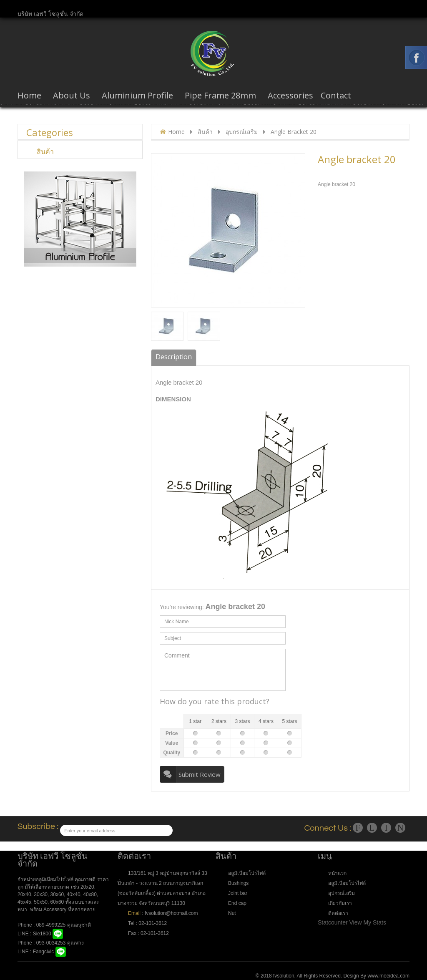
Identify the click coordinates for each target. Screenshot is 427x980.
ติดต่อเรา (338, 913)
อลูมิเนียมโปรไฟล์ (247, 873)
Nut (232, 913)
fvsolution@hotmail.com (171, 913)
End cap (237, 903)
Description (174, 357)
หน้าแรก (337, 873)
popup (174, 300)
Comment (223, 670)
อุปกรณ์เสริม (242, 132)
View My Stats (368, 922)
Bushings (238, 883)
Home (176, 132)
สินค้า (205, 132)
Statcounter (333, 922)
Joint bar (238, 893)
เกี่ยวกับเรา (340, 903)
